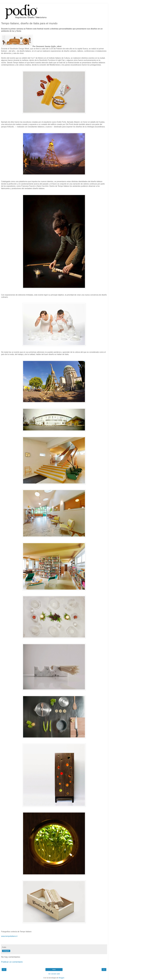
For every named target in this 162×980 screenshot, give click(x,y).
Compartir (6, 951)
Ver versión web (54, 974)
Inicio (54, 970)
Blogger (61, 978)
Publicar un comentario (12, 962)
